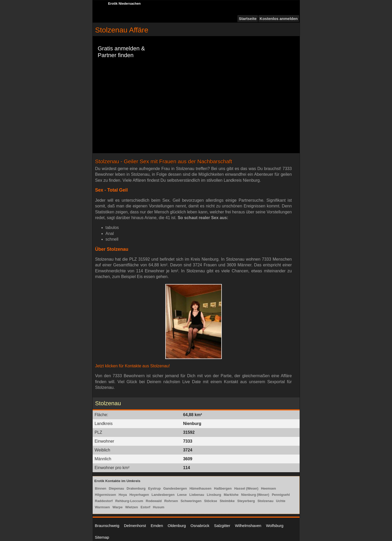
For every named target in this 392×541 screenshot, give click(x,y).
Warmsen (102, 507)
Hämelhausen (200, 488)
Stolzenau (265, 501)
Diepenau (117, 488)
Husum (159, 507)
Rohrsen (171, 501)
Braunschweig (107, 526)
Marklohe (231, 495)
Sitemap (102, 537)
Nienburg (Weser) (255, 495)
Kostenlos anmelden (279, 19)
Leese (182, 495)
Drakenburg (136, 488)
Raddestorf (104, 501)
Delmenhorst (135, 526)
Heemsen (269, 488)
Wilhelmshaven (248, 526)
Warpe (118, 507)
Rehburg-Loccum (129, 501)
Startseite (247, 19)
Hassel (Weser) (246, 488)
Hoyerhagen (139, 495)
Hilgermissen (106, 495)
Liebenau (197, 495)
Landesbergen (163, 495)
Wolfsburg (275, 526)
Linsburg (214, 495)
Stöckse (211, 501)
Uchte (281, 501)
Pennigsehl (281, 495)
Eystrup (154, 488)
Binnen (101, 488)
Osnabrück (200, 526)
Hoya (123, 495)
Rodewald (154, 501)
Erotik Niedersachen (125, 4)
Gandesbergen (175, 488)
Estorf (146, 507)
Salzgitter (222, 526)
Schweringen (191, 501)
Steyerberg (246, 501)
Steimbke (227, 501)
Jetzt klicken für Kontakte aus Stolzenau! (133, 366)
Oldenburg (177, 526)
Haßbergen (223, 488)
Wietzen (132, 507)
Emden (157, 526)
